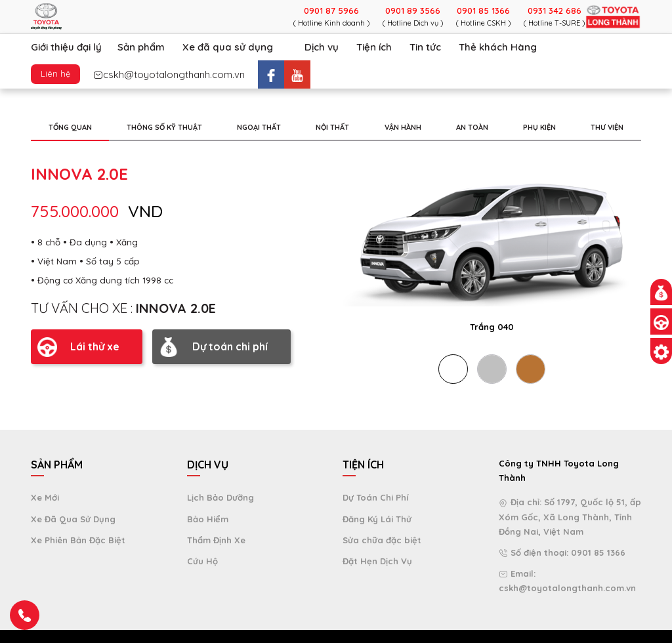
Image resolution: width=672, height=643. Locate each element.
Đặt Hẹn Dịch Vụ (377, 561)
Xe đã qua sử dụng (228, 47)
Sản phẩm (141, 47)
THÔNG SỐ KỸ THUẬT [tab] (164, 127)
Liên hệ (55, 73)
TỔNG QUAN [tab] (70, 127)
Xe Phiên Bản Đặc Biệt (78, 540)
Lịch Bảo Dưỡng (220, 497)
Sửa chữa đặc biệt (382, 540)
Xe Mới (45, 497)
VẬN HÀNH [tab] (403, 127)
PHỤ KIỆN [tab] (539, 127)
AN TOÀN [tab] (472, 127)
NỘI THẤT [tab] (332, 127)
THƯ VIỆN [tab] (607, 127)
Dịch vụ (322, 47)
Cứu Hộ (202, 561)
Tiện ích (374, 47)
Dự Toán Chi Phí (375, 497)
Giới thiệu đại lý (66, 47)
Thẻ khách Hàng (498, 47)
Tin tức (425, 47)
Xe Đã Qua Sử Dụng (73, 519)
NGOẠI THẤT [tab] (259, 127)
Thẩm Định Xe (216, 540)
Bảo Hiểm (208, 519)
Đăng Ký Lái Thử (377, 519)
